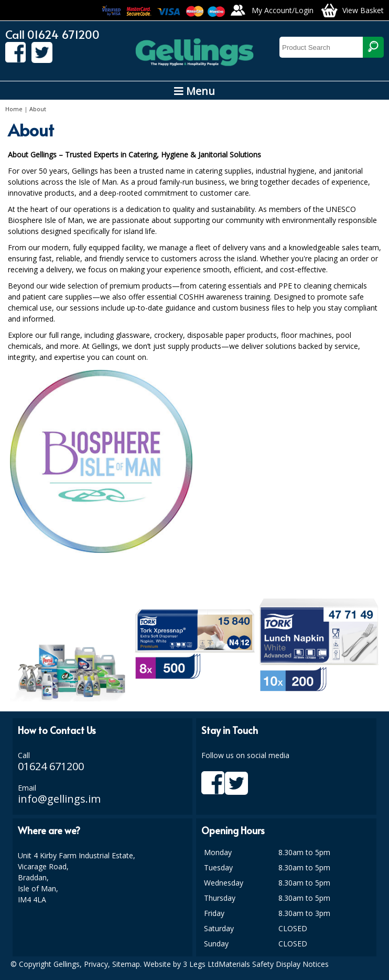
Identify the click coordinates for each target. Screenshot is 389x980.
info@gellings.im (59, 799)
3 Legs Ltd (201, 964)
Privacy (96, 964)
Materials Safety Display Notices (274, 964)
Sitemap (126, 964)
